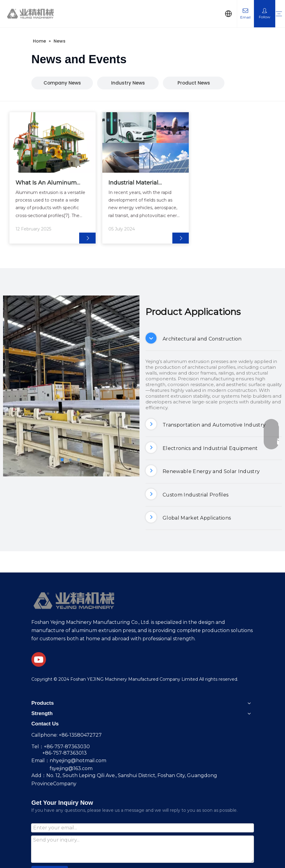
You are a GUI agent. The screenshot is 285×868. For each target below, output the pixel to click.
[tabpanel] (53, 178)
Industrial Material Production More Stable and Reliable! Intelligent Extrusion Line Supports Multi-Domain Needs (141, 183)
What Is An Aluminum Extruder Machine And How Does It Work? (46, 183)
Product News (194, 83)
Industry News (128, 83)
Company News (62, 83)
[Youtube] (39, 659)
